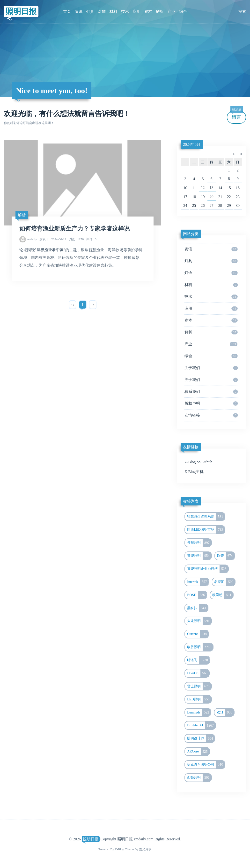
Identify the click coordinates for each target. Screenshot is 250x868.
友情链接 (211, 415)
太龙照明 (199, 621)
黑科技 (198, 608)
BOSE (197, 595)
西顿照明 (199, 778)
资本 (148, 12)
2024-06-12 (53, 239)
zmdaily (32, 239)
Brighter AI (201, 725)
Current (198, 634)
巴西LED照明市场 (206, 530)
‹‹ (73, 305)
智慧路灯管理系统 (206, 517)
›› (93, 305)
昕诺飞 (198, 660)
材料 (113, 12)
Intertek (198, 582)
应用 (137, 12)
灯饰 (102, 12)
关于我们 (211, 368)
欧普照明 (200, 647)
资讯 (79, 12)
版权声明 (211, 403)
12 (203, 188)
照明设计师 (201, 738)
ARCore (198, 752)
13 (212, 188)
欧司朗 (223, 595)
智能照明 (199, 556)
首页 (67, 12)
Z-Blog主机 (194, 472)
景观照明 (199, 543)
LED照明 (199, 699)
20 (212, 197)
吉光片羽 (145, 849)
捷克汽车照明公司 (206, 765)
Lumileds (199, 713)
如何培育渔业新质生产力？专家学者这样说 (74, 229)
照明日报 (21, 11)
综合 (183, 12)
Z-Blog (119, 849)
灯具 (90, 12)
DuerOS (198, 673)
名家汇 (225, 582)
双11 (225, 713)
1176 (76, 239)
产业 (171, 12)
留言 (237, 115)
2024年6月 (192, 144)
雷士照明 (199, 686)
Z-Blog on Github (198, 462)
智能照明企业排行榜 (208, 569)
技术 (125, 12)
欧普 (226, 556)
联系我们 (211, 392)
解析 (160, 12)
